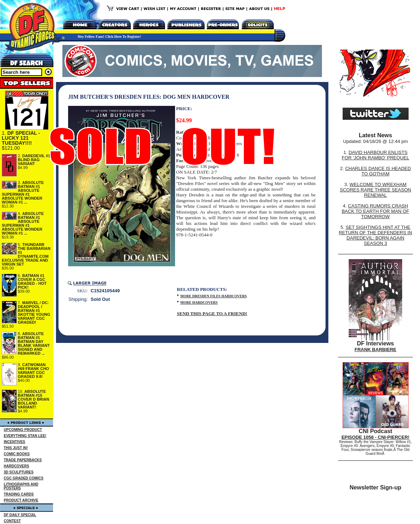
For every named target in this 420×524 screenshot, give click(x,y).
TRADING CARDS (19, 494)
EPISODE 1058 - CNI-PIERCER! (376, 437)
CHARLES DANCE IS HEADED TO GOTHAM (378, 171)
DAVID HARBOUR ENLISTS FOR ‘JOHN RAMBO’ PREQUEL (376, 155)
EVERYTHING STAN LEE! (25, 436)
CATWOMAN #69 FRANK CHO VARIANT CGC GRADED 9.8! (33, 371)
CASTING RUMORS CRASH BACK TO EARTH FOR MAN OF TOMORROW (375, 211)
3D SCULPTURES (19, 472)
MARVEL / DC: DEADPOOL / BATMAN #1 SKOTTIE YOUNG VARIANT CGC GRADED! (34, 312)
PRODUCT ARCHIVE (21, 500)
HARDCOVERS (17, 466)
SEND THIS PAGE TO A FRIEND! (212, 314)
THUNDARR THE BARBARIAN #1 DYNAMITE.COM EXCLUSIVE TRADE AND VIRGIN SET (26, 254)
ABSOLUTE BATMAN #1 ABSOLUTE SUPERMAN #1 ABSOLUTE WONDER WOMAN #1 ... (23, 192)
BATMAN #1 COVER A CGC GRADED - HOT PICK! (32, 281)
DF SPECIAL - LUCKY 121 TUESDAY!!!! (21, 138)
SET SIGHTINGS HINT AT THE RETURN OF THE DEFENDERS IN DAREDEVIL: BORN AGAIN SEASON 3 (375, 235)
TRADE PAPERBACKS (23, 460)
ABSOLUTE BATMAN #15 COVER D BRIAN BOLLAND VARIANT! (34, 399)
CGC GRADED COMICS (24, 478)
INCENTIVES (15, 442)
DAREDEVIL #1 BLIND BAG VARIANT (34, 160)
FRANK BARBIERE (376, 350)
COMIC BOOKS (17, 454)
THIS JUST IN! (16, 448)
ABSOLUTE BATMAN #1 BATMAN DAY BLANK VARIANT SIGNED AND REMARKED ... (34, 343)
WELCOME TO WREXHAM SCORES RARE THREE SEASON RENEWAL (375, 190)
